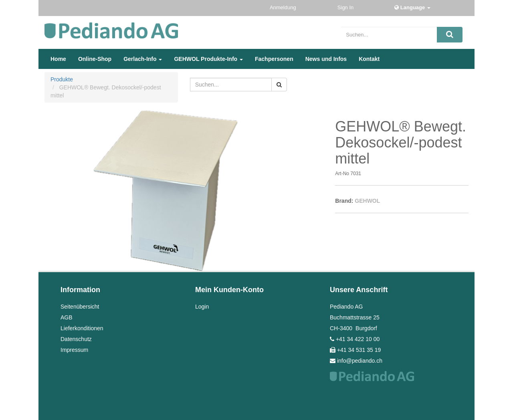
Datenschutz (76, 339)
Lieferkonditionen (82, 328)
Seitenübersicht (80, 307)
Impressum (74, 350)
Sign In (346, 7)
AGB (67, 317)
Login (202, 307)
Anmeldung (284, 7)
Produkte (62, 79)
